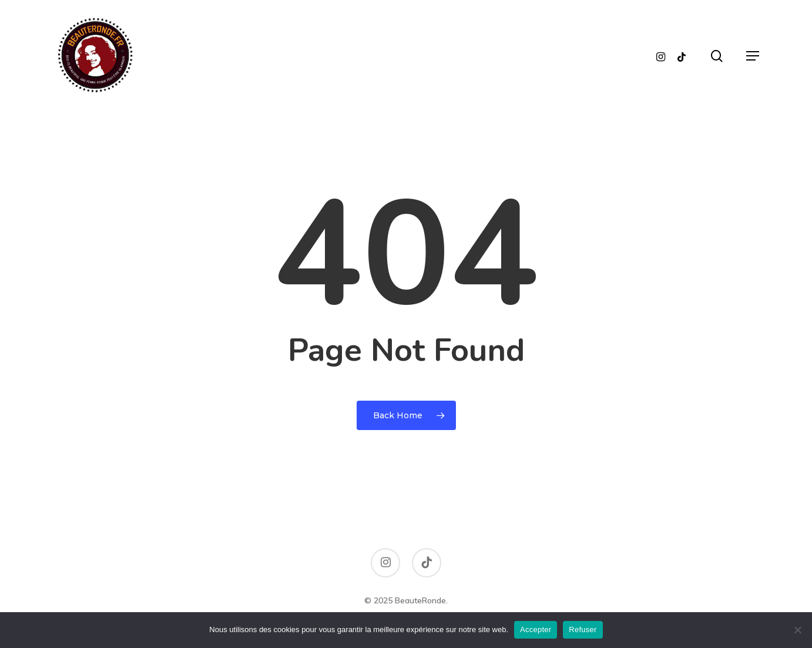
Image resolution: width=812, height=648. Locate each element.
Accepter (536, 629)
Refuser (583, 629)
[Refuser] (797, 630)
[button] (753, 56)
